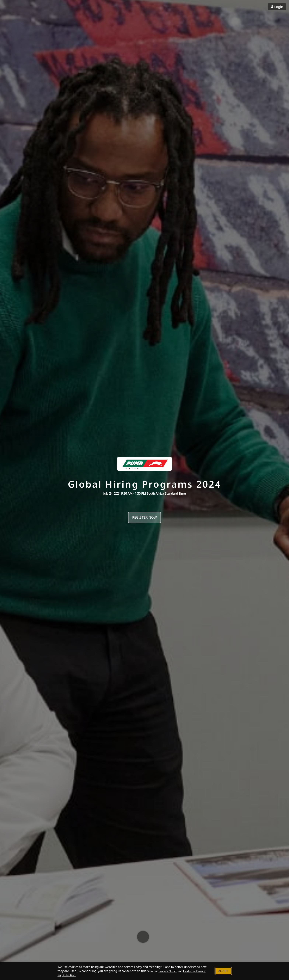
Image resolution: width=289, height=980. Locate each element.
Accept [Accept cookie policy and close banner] (223, 971)
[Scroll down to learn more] (143, 937)
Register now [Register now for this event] (144, 517)
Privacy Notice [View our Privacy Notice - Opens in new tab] (168, 971)
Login (277, 7)
